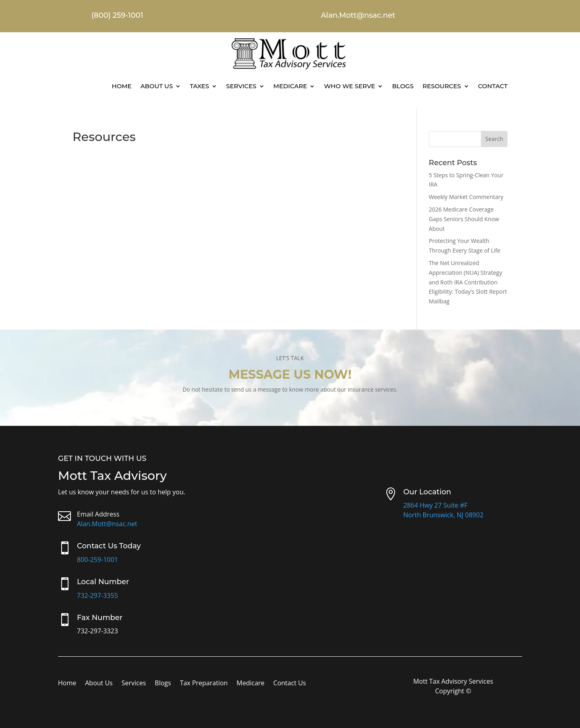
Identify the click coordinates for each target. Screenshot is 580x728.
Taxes (199, 86)
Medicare (290, 86)
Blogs (403, 86)
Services (241, 86)
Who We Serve (349, 86)
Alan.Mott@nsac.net (107, 524)
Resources (442, 86)
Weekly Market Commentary (466, 197)
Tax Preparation (204, 684)
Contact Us (290, 684)
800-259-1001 (97, 560)
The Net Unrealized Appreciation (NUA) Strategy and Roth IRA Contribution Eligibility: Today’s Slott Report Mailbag (468, 282)
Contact (493, 86)
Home (121, 86)
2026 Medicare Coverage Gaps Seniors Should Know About (464, 219)
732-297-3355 (97, 595)
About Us (157, 86)
